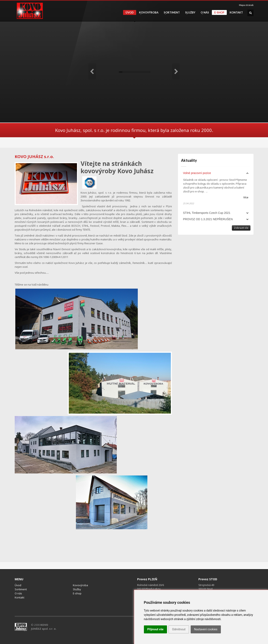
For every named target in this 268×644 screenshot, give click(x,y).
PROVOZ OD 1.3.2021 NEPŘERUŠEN (208, 219)
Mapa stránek (246, 5)
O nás (204, 13)
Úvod (130, 12)
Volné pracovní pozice (197, 173)
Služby (189, 13)
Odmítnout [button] (179, 629)
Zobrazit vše (241, 228)
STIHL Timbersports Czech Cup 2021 (207, 213)
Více (246, 197)
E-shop (219, 12)
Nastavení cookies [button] (206, 629)
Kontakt (236, 13)
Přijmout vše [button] (155, 629)
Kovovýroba (147, 13)
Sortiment (171, 13)
